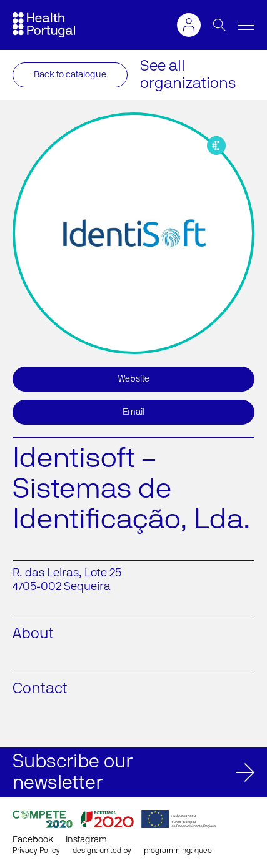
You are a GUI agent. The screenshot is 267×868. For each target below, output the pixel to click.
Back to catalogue (70, 75)
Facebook (33, 840)
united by (115, 851)
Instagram (86, 840)
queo (203, 851)
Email (133, 412)
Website (134, 379)
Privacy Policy (36, 851)
